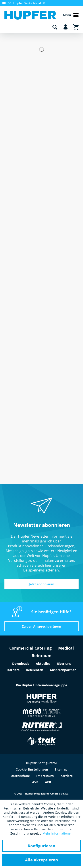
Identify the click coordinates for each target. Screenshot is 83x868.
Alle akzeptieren (41, 860)
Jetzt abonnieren (41, 584)
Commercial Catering (30, 648)
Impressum (45, 776)
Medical (66, 648)
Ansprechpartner (63, 670)
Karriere (13, 670)
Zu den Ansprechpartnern (41, 626)
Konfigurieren (41, 846)
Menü (71, 15)
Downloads (21, 664)
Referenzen (35, 670)
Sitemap (61, 769)
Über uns (64, 664)
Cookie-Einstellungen (32, 769)
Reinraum (42, 656)
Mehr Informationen (58, 833)
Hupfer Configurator (41, 763)
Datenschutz (20, 776)
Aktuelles (43, 664)
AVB (35, 782)
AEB (48, 782)
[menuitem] (25, 3)
